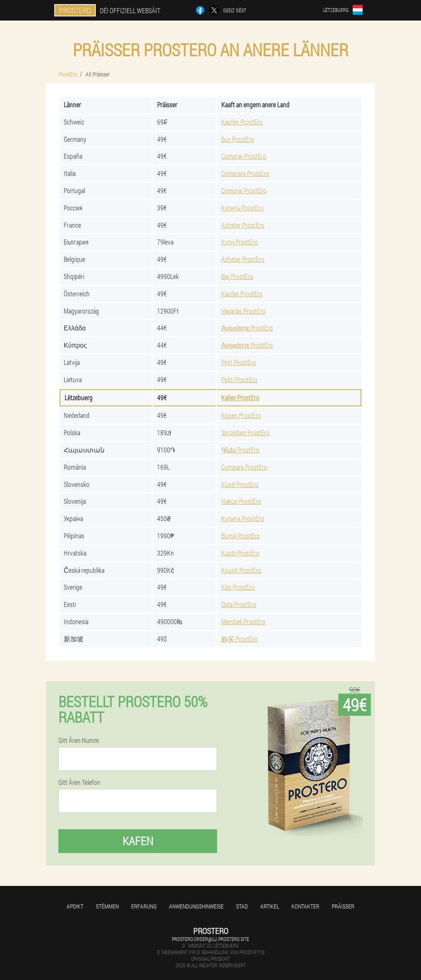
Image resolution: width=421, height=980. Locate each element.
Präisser (343, 906)
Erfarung (144, 906)
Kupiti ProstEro (240, 553)
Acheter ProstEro (243, 225)
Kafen (138, 841)
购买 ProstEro (239, 639)
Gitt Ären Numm (79, 740)
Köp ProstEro (238, 587)
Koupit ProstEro (241, 570)
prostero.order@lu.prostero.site (210, 939)
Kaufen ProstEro (242, 122)
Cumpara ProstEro (244, 467)
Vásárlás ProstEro (243, 311)
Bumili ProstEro (241, 536)
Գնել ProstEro (240, 450)
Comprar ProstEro (244, 156)
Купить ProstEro (242, 208)
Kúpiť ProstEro (240, 484)
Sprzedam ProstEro (245, 432)
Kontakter (305, 906)
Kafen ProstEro (240, 398)
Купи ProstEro (239, 242)
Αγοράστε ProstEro (247, 328)
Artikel (270, 906)
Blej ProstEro (237, 276)
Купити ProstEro (243, 518)
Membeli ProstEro (243, 621)
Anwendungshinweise (196, 906)
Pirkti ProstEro (239, 379)
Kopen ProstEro (241, 415)
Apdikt (75, 906)
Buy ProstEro (238, 139)
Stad (242, 906)
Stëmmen (107, 906)
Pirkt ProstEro (239, 362)
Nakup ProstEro (241, 501)
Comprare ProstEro (245, 173)
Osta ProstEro (239, 604)
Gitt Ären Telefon (79, 782)
